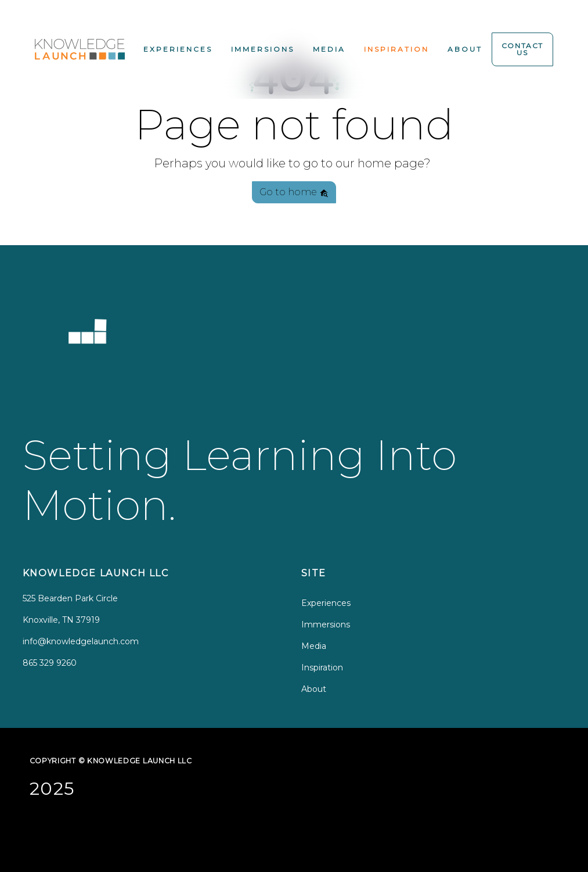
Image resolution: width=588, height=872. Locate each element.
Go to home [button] (294, 192)
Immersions (263, 49)
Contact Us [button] (522, 49)
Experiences (178, 49)
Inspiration (396, 49)
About (465, 49)
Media (329, 49)
